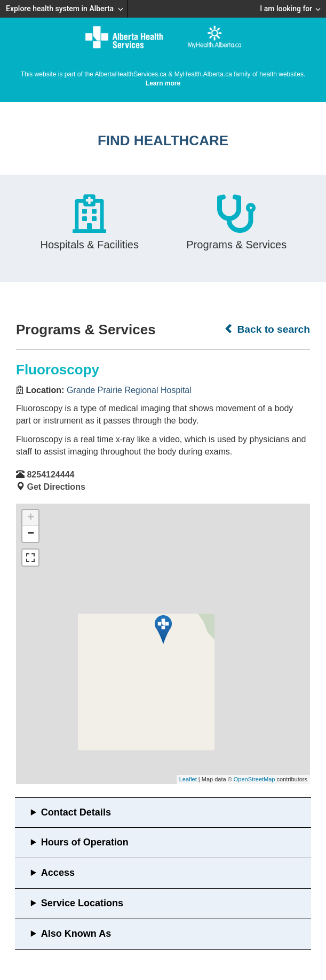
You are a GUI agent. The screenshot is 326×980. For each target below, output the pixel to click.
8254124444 (50, 475)
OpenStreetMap (255, 779)
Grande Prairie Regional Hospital (129, 390)
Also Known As (76, 934)
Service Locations (82, 903)
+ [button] (31, 518)
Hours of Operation (85, 842)
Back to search (267, 329)
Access (58, 873)
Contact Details (76, 812)
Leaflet (188, 779)
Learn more (163, 83)
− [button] (31, 534)
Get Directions (56, 487)
